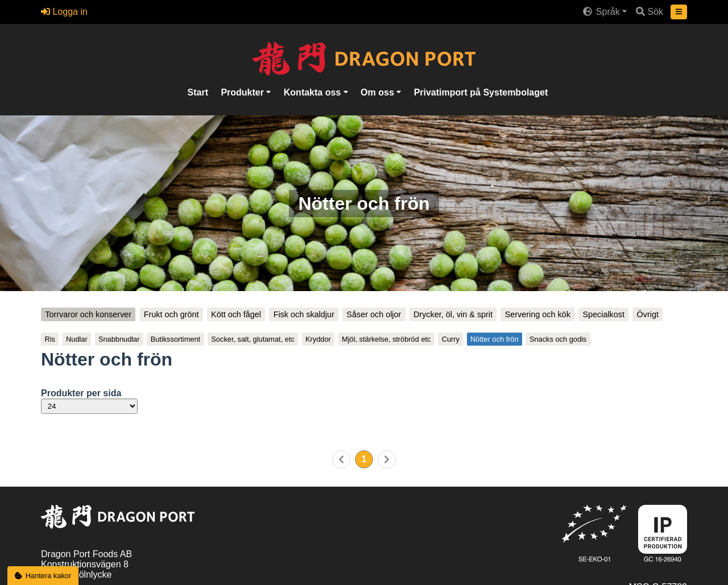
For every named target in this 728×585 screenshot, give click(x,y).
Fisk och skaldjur (304, 314)
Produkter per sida (81, 393)
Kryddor (318, 339)
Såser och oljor (374, 314)
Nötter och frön (495, 339)
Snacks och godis (558, 339)
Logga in (64, 12)
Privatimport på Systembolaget (481, 92)
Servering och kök (538, 314)
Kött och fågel (236, 314)
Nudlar (77, 339)
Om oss (379, 92)
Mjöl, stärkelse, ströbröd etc (386, 339)
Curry (451, 339)
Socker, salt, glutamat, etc (253, 339)
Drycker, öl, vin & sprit (453, 314)
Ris (49, 339)
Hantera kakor (43, 576)
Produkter (243, 92)
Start (198, 92)
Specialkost (603, 314)
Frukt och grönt (171, 314)
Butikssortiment (175, 339)
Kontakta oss (314, 92)
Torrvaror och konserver (88, 314)
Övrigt (648, 314)
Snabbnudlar (119, 339)
